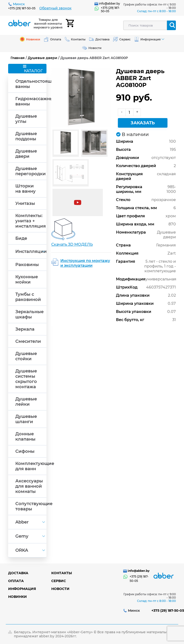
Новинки (17, 597)
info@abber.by (109, 3)
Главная (18, 58)
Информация (22, 589)
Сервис (59, 581)
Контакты (62, 573)
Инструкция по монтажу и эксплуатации (85, 263)
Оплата (16, 581)
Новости (60, 589)
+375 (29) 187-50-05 (22, 8)
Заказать (143, 123)
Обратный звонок (55, 8)
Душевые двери (43, 58)
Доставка (18, 573)
